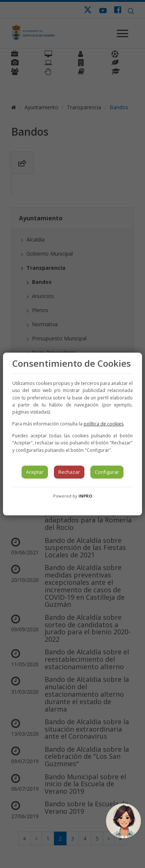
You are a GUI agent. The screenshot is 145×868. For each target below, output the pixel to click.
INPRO (85, 496)
